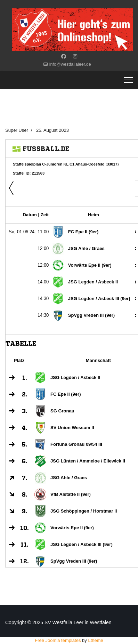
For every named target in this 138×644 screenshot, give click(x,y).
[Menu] (128, 80)
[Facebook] (64, 56)
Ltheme (95, 640)
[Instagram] (75, 56)
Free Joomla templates (58, 640)
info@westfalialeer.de (70, 64)
